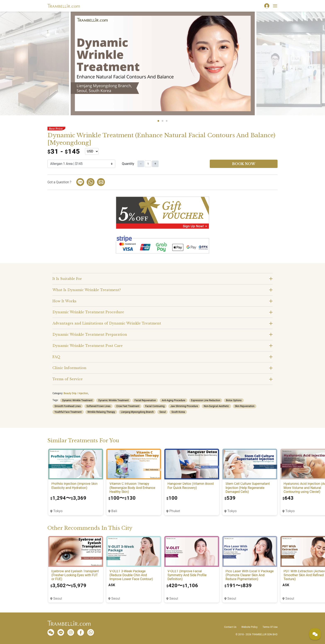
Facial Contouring (155, 406)
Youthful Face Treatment (68, 412)
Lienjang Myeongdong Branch (137, 412)
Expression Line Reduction (206, 400)
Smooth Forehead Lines (68, 406)
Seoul (162, 412)
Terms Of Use (270, 627)
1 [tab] (158, 121)
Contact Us (230, 627)
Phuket (175, 511)
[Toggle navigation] (275, 6)
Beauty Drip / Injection (76, 393)
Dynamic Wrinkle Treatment (77, 400)
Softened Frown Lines (98, 406)
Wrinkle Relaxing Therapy (101, 412)
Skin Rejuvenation (245, 406)
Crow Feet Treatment (128, 406)
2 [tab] (162, 121)
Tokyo (58, 511)
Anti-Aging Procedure (173, 400)
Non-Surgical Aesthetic (216, 406)
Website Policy (249, 627)
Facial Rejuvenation (145, 400)
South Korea (178, 412)
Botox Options (234, 400)
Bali (114, 511)
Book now (244, 164)
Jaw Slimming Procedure (184, 406)
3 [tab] (167, 121)
